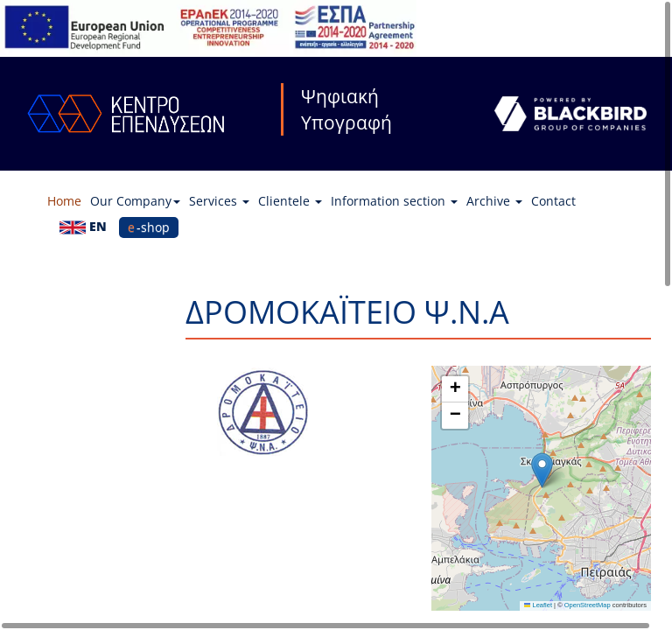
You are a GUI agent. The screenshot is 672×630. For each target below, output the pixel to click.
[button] (542, 470)
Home (64, 201)
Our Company (135, 201)
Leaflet (538, 605)
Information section (394, 201)
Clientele (290, 201)
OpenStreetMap (588, 605)
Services (219, 201)
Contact (553, 201)
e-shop (149, 227)
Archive (494, 201)
